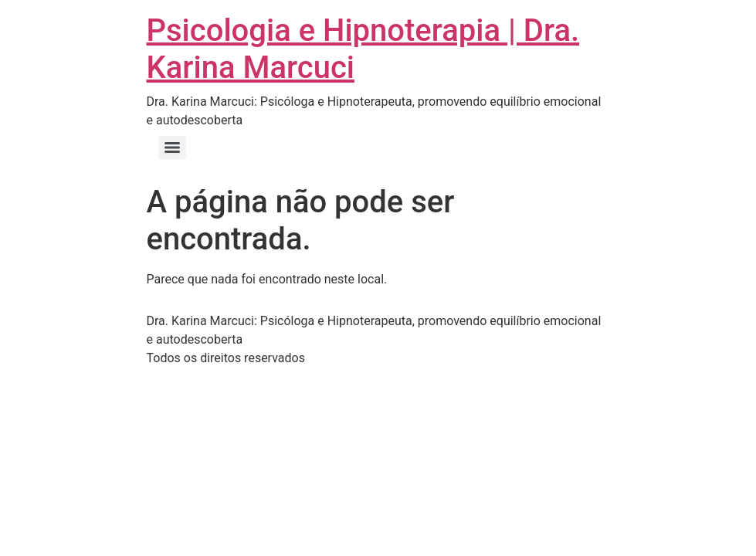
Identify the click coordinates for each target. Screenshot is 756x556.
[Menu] (172, 147)
